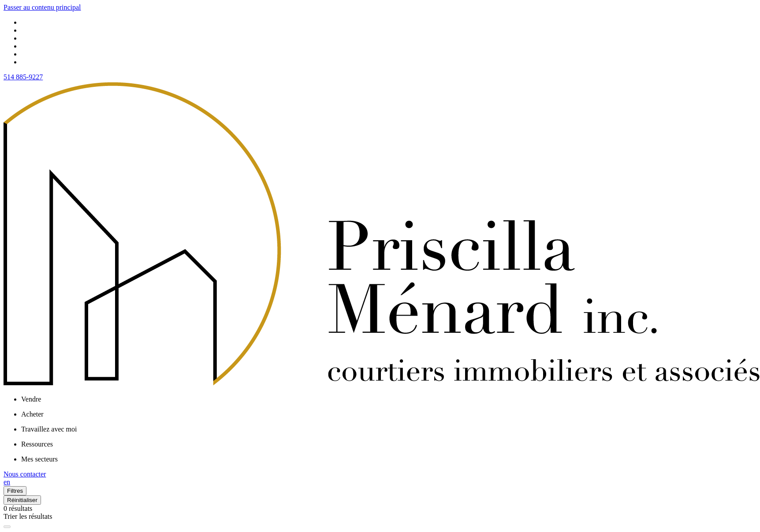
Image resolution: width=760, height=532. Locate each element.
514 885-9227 (23, 77)
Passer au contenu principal (42, 7)
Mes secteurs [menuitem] (39, 459)
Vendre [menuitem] (31, 399)
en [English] (7, 482)
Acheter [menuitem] (32, 414)
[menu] (389, 399)
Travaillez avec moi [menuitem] (49, 429)
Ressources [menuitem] (37, 444)
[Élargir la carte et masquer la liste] (7, 527)
